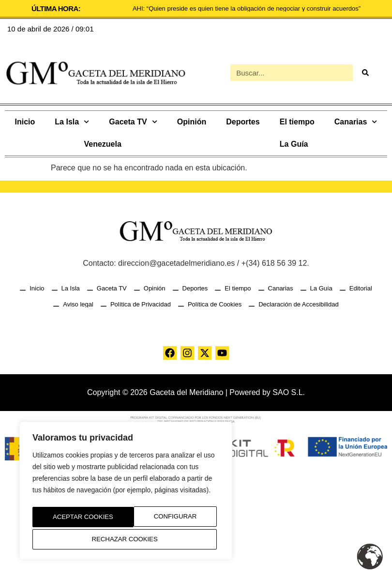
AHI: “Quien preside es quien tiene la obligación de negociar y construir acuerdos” (247, 8)
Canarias (356, 122)
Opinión (192, 122)
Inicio (25, 122)
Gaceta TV (133, 122)
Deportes (243, 122)
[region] (126, 493)
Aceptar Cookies (126, 539)
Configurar (71, 519)
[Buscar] (365, 73)
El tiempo (297, 122)
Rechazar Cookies (165, 519)
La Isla (72, 122)
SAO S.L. (289, 392)
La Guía (294, 144)
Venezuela (102, 144)
